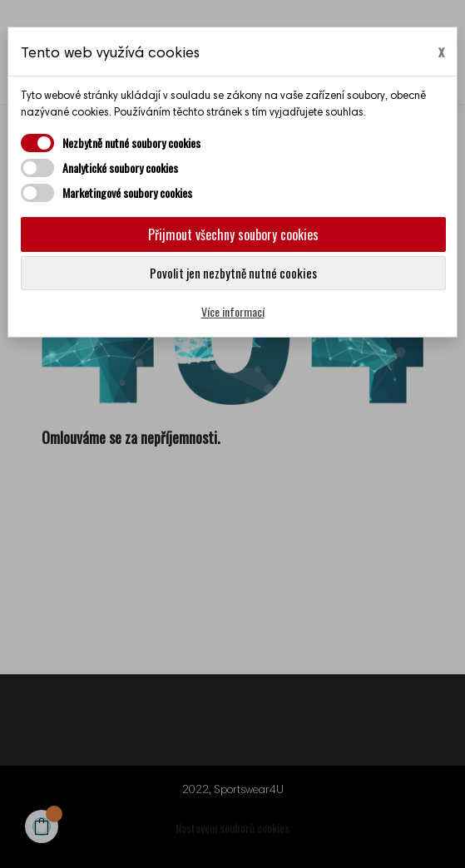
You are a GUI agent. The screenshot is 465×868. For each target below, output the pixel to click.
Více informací (233, 311)
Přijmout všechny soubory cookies (233, 234)
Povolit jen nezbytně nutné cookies (233, 273)
